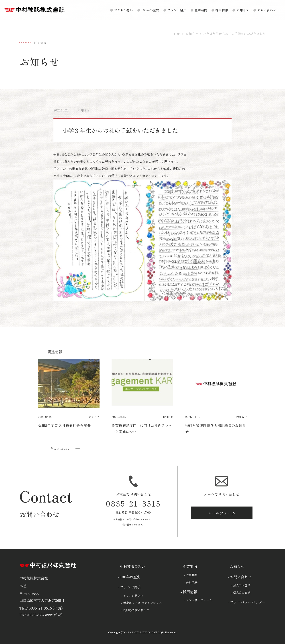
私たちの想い (124, 10)
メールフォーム (222, 513)
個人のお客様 (242, 593)
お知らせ (243, 10)
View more (60, 448)
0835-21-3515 (133, 503)
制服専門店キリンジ (136, 610)
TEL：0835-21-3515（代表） (41, 608)
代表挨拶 (192, 575)
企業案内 (201, 10)
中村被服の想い (132, 566)
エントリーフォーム (199, 600)
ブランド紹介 (177, 10)
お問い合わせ (267, 10)
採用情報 (222, 10)
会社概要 (192, 582)
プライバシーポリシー (248, 602)
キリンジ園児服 (133, 596)
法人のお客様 (242, 585)
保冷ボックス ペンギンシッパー (144, 603)
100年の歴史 (150, 10)
